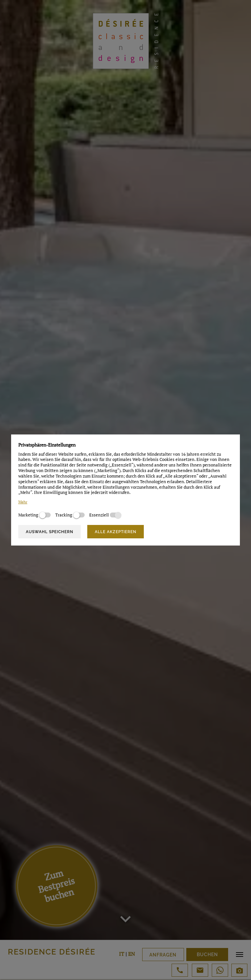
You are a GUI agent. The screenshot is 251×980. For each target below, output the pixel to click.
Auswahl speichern (50, 532)
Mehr (23, 502)
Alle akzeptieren (116, 532)
